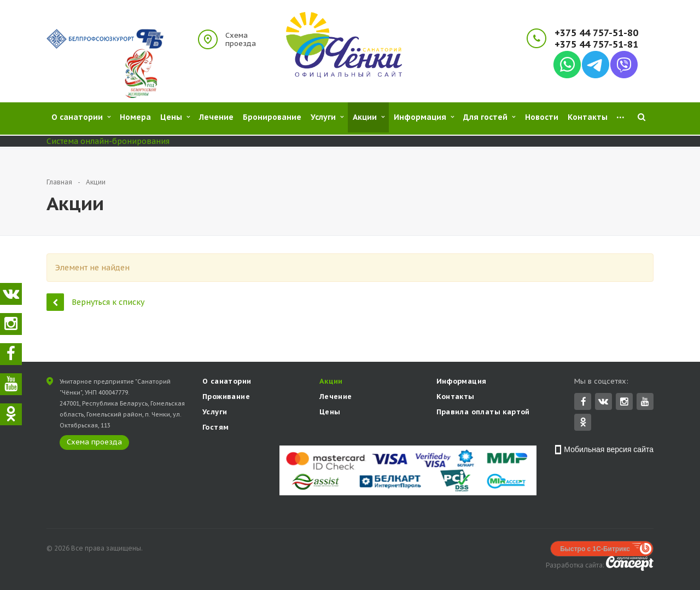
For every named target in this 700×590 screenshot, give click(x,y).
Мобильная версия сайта (609, 450)
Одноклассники (583, 423)
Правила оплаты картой (483, 413)
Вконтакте (603, 402)
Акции (331, 382)
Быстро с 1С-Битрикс (595, 550)
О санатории (227, 382)
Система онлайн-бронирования (108, 141)
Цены (330, 413)
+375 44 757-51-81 (596, 45)
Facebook (584, 403)
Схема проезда (241, 39)
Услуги (215, 413)
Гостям (215, 428)
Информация (462, 382)
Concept (630, 565)
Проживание (226, 398)
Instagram (624, 403)
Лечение (336, 398)
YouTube (645, 403)
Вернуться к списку (95, 302)
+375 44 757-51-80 (596, 33)
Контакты (456, 398)
